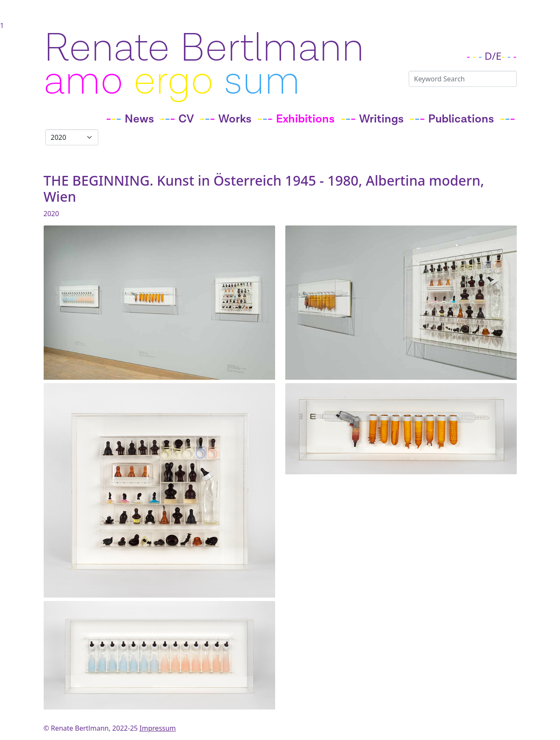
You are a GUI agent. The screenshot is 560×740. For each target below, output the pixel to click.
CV (186, 119)
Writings (381, 119)
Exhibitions (305, 119)
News (139, 119)
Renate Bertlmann (204, 49)
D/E (493, 56)
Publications (461, 119)
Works (235, 119)
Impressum (158, 728)
